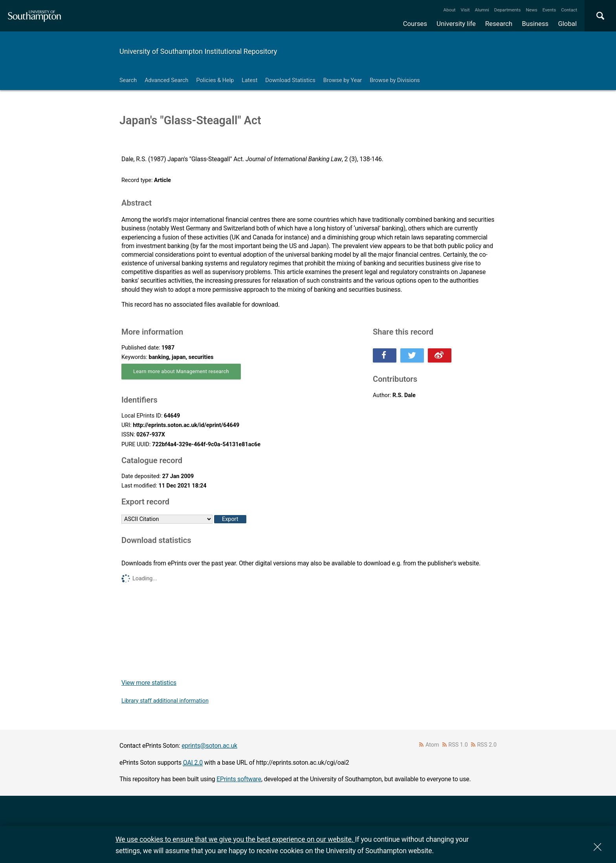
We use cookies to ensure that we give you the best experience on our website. (235, 839)
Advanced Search (166, 80)
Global (567, 24)
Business (535, 24)
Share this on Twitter (412, 355)
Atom (432, 745)
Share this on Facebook (385, 355)
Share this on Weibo (440, 355)
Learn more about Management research (181, 371)
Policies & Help (215, 80)
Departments (508, 10)
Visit (465, 10)
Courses (415, 24)
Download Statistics (290, 80)
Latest (249, 80)
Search (128, 80)
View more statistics (149, 683)
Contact (569, 10)
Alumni (482, 10)
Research (499, 24)
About (450, 10)
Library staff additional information (165, 701)
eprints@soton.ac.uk (209, 746)
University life (456, 24)
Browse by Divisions (395, 80)
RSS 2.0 (487, 745)
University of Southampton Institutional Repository (198, 51)
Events (549, 10)
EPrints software (239, 779)
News (531, 10)
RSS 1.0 (458, 745)
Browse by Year (343, 80)
